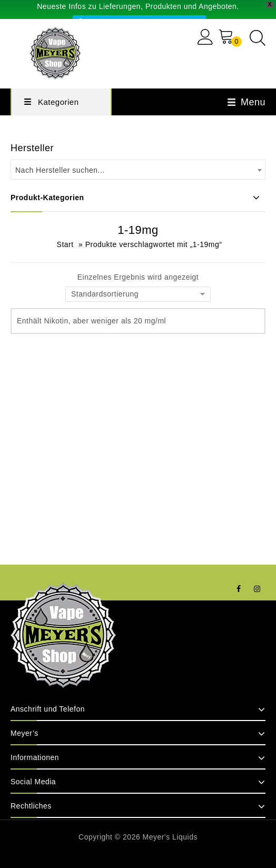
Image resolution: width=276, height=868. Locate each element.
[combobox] (138, 170)
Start (65, 244)
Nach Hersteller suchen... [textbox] (60, 170)
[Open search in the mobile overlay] (258, 38)
